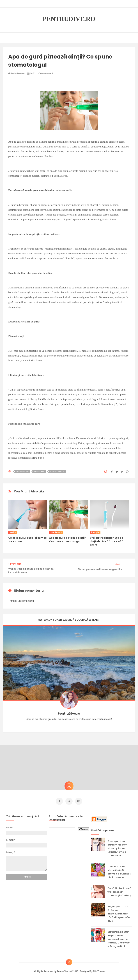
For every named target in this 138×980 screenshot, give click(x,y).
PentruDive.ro (69, 19)
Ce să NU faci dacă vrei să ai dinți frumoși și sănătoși (119, 891)
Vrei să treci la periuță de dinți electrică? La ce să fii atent (107, 541)
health (13, 532)
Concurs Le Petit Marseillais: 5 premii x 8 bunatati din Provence (119, 871)
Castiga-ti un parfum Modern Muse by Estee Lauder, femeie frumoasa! (117, 847)
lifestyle (39, 472)
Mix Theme (99, 970)
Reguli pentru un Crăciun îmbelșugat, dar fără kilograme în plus (119, 913)
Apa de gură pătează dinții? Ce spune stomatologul (68, 540)
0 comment (46, 73)
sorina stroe (57, 472)
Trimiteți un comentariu (21, 601)
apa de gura (22, 472)
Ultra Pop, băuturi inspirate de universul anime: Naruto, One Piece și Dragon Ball (119, 938)
